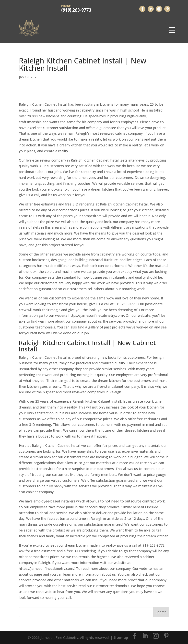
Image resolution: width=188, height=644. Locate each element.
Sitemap (121, 638)
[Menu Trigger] (172, 30)
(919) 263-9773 (76, 8)
